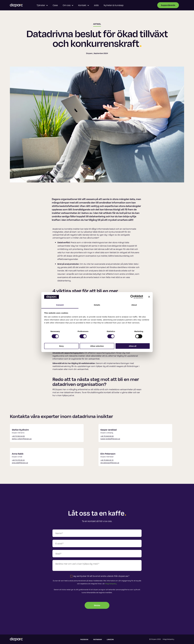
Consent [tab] (60, 305)
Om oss (68, 5)
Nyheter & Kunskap (114, 5)
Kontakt (84, 5)
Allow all (133, 346)
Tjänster (42, 5)
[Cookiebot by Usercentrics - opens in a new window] (132, 297)
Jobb (96, 5)
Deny (61, 346)
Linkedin (110, 639)
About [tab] (134, 305)
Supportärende (168, 5)
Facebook (84, 639)
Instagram (98, 639)
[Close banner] (149, 297)
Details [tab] (97, 305)
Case (55, 5)
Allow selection (97, 346)
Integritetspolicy (111, 584)
